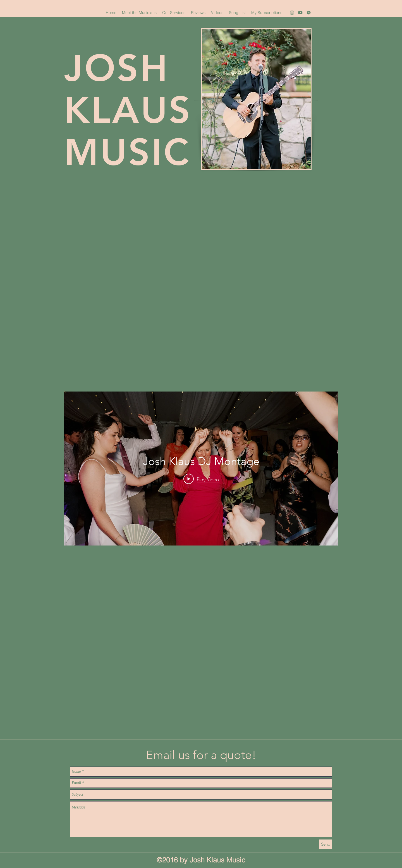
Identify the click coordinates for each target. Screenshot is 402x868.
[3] (309, 13)
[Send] (326, 844)
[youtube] (300, 13)
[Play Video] (201, 479)
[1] (292, 13)
